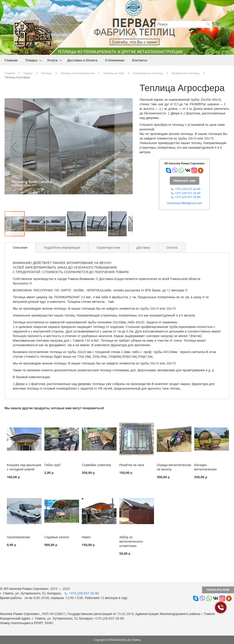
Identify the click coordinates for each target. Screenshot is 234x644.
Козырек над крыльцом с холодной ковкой (24, 467)
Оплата (172, 247)
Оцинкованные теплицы (148, 73)
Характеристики (108, 247)
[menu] (117, 60)
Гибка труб (52, 465)
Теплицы (47, 73)
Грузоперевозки (19, 537)
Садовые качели (57, 537)
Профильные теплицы (185, 73)
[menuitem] (11, 60)
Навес (86, 537)
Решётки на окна (132, 465)
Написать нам (218, 590)
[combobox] (184, 24)
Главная (10, 73)
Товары (28, 73)
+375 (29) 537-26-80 (187, 193)
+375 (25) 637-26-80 (187, 197)
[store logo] (33, 34)
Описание (20, 247)
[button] (14, 147)
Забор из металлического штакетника (131, 541)
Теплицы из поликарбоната (78, 73)
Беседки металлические (206, 467)
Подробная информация (62, 247)
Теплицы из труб (114, 73)
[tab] (20, 248)
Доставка (143, 247)
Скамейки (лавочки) (96, 465)
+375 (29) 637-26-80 (187, 189)
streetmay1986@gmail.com (184, 203)
